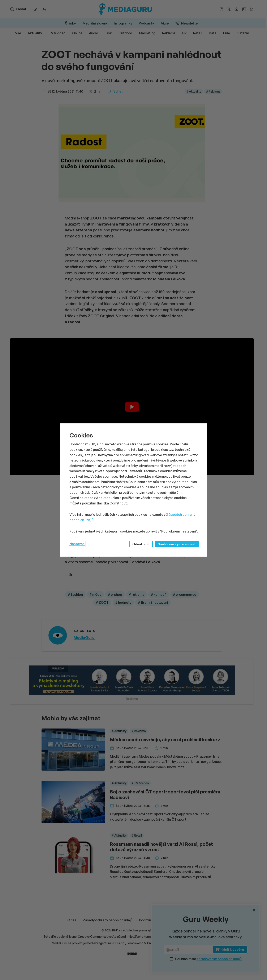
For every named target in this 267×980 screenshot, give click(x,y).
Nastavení (77, 544)
